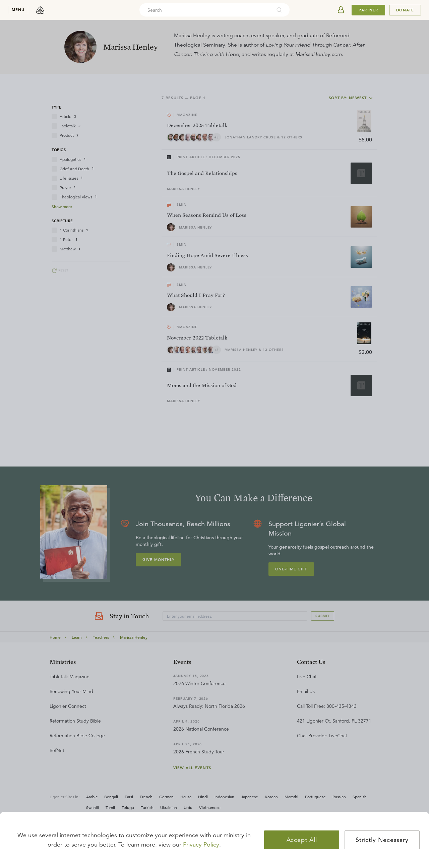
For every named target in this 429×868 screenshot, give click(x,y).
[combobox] (205, 10)
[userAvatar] (341, 10)
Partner (368, 10)
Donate (405, 10)
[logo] (40, 10)
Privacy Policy (201, 845)
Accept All (302, 840)
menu (18, 10)
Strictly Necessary (382, 840)
